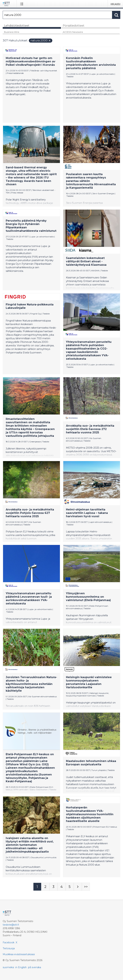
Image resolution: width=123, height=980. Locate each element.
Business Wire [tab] (12, 32)
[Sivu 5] (70, 887)
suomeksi (8, 967)
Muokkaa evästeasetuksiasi (19, 954)
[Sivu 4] (62, 887)
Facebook (9, 942)
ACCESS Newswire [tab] (73, 32)
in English (21, 967)
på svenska (35, 967)
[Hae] (57, 15)
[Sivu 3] (53, 887)
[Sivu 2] (45, 887)
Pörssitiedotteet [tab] (74, 26)
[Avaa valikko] (22, 4)
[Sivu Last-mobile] (86, 887)
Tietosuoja (9, 948)
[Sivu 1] (37, 887)
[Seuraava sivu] (78, 887)
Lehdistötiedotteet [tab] (17, 26)
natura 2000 (41, 40)
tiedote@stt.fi (11, 925)
